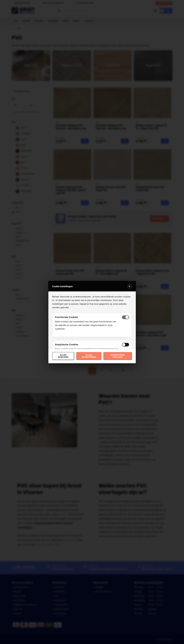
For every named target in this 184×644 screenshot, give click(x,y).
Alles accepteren (89, 356)
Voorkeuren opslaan (118, 356)
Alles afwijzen (63, 356)
